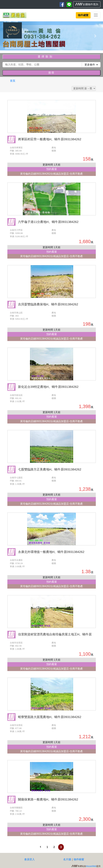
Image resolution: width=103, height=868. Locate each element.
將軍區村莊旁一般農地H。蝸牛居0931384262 (50, 139)
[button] (8, 36)
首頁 (13, 81)
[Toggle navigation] (96, 15)
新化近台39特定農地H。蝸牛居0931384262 (48, 387)
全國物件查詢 (87, 4)
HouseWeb (91, 866)
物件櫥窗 (79, 859)
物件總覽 (83, 15)
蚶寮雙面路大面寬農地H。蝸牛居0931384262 (50, 717)
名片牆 (67, 859)
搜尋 (51, 73)
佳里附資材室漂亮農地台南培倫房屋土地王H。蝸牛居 (55, 634)
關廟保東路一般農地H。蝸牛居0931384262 (48, 799)
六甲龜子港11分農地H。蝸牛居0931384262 (48, 222)
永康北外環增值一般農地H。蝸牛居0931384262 (51, 552)
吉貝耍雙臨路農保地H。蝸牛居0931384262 (48, 304)
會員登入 (29, 859)
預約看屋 (52, 169)
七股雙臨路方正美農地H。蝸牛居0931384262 (50, 469)
